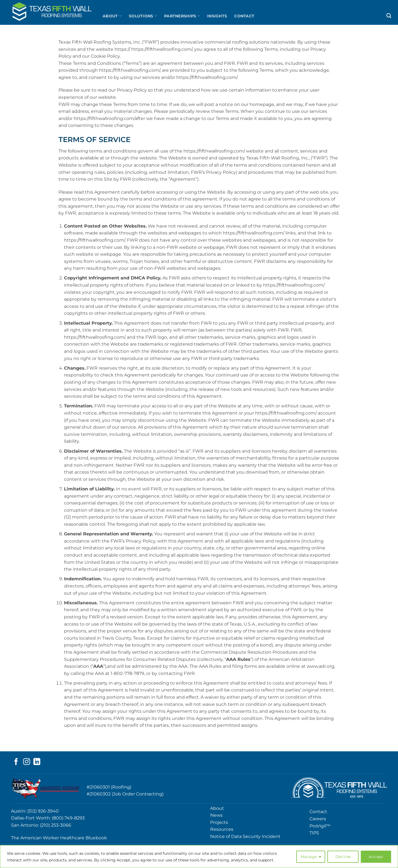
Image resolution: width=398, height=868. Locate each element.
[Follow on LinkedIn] (37, 762)
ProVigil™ (320, 826)
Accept (376, 857)
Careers (318, 819)
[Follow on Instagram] (27, 762)
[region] (199, 857)
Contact (244, 16)
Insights (217, 16)
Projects (219, 822)
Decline (343, 857)
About (112, 16)
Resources (222, 829)
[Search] (389, 16)
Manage (309, 857)
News (216, 815)
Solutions (143, 16)
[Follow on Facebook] (16, 762)
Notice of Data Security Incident (245, 836)
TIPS (314, 833)
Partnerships (182, 16)
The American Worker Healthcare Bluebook (59, 838)
